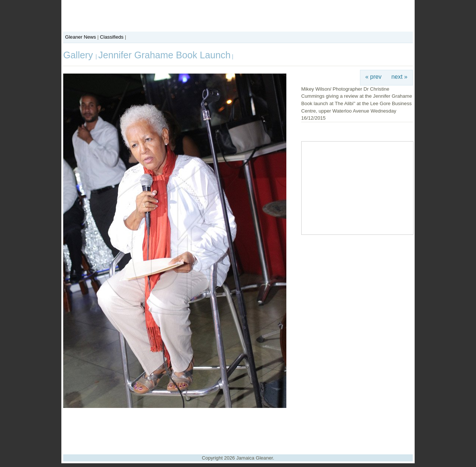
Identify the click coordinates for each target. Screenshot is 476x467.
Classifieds (112, 37)
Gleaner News (81, 37)
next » (400, 77)
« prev (373, 77)
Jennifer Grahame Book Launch (164, 55)
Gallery (79, 55)
